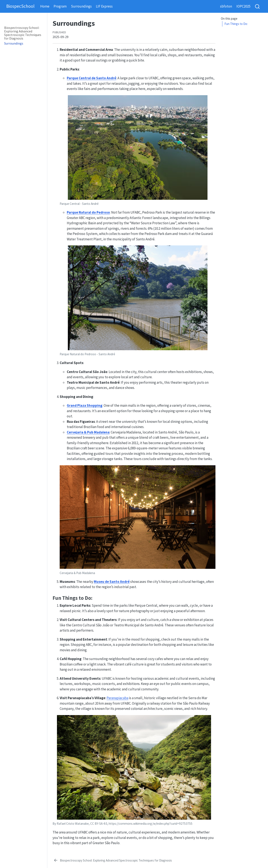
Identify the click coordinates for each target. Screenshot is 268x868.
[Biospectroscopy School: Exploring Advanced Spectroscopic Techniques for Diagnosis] (113, 861)
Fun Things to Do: (236, 24)
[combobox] (258, 6)
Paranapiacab (117, 698)
